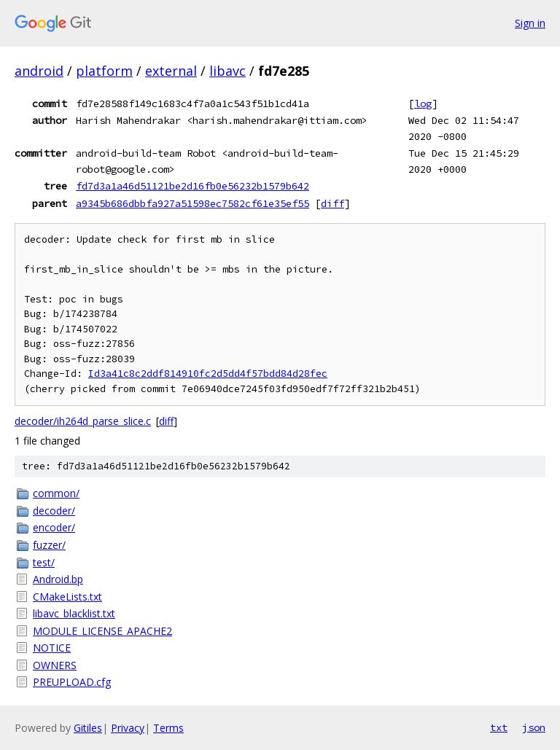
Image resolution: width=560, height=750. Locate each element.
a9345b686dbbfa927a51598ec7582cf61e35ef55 (192, 203)
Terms (168, 728)
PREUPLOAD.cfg (72, 682)
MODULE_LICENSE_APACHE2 (102, 631)
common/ (56, 493)
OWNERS (55, 665)
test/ (44, 562)
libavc (227, 71)
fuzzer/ (49, 545)
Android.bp (58, 579)
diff (332, 203)
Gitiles (88, 728)
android (39, 71)
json (534, 727)
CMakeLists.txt (67, 597)
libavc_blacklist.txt (74, 613)
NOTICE (52, 648)
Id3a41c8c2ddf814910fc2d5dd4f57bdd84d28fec (208, 374)
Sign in (530, 23)
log (423, 103)
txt (499, 727)
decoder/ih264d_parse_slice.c (83, 421)
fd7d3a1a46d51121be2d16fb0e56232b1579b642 (192, 186)
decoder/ (54, 511)
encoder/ (54, 527)
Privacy (128, 728)
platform (104, 71)
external (171, 71)
